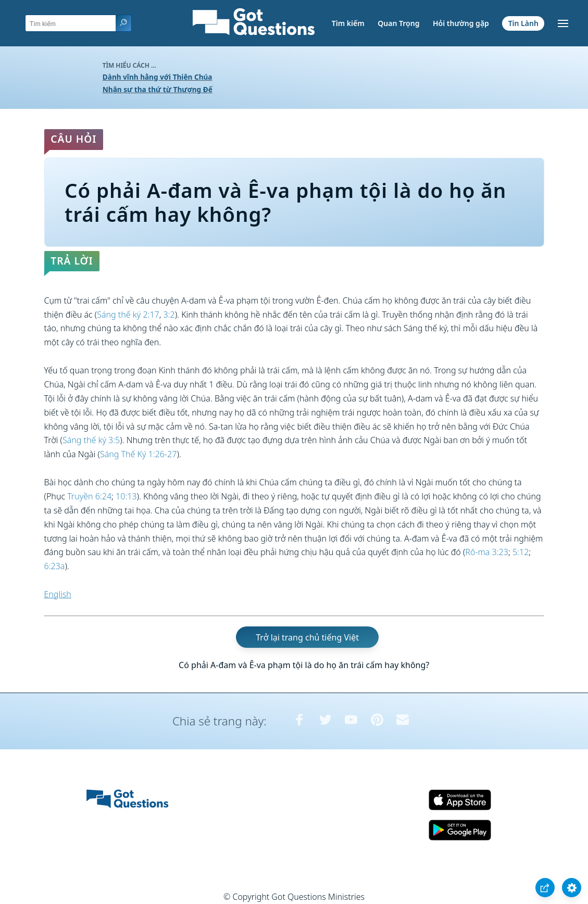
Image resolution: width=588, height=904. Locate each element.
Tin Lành (523, 23)
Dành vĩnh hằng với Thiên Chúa (158, 77)
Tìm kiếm (348, 23)
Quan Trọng (398, 23)
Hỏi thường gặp (461, 23)
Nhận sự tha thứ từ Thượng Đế (158, 89)
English (58, 594)
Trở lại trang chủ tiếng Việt (307, 637)
